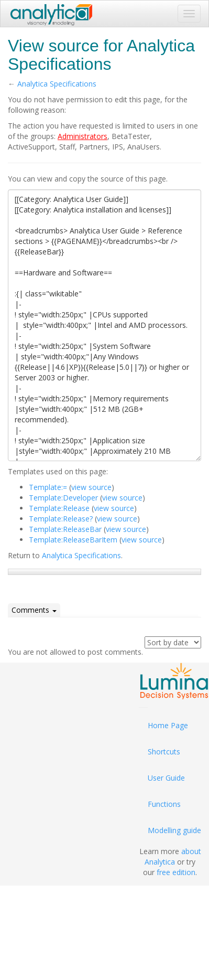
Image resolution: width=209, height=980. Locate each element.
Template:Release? (61, 519)
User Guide (166, 778)
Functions (164, 804)
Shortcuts (164, 752)
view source (91, 487)
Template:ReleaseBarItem (73, 540)
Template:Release (59, 508)
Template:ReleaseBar (65, 529)
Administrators (82, 136)
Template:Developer (63, 498)
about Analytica (173, 856)
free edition (176, 872)
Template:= (48, 487)
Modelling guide (174, 830)
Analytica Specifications (57, 84)
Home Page (168, 725)
